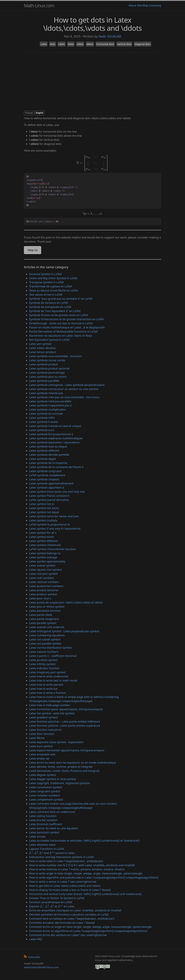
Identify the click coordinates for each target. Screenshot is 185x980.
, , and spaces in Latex (52, 853)
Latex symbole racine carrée (47, 360)
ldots (71, 44)
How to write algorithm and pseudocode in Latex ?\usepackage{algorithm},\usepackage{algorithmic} (94, 878)
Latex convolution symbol (46, 787)
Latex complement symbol (46, 800)
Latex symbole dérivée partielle (49, 455)
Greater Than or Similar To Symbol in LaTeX (57, 898)
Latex (44, 44)
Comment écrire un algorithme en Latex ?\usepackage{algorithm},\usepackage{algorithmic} (88, 931)
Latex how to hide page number (50, 705)
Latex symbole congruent (45, 471)
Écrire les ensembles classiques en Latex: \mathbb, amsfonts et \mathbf (75, 910)
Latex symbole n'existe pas (46, 393)
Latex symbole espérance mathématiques (56, 438)
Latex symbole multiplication (48, 410)
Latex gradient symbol (43, 717)
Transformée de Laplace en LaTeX (51, 286)
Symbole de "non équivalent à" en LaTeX (55, 311)
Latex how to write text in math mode (53, 680)
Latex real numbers (42, 578)
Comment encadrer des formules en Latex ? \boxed (62, 923)
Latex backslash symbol (44, 832)
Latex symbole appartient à (47, 488)
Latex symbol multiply (43, 520)
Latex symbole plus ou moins (48, 377)
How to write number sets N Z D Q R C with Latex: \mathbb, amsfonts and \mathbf (82, 865)
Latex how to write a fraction (47, 693)
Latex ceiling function (43, 816)
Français (29, 113)
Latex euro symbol (41, 746)
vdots (80, 44)
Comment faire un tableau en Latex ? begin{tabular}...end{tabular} (72, 919)
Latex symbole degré (42, 459)
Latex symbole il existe (44, 422)
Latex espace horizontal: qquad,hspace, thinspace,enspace (67, 750)
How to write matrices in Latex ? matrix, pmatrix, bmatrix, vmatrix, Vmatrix (77, 869)
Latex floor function (42, 734)
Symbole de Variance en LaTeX (49, 303)
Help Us (33, 250)
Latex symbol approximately (47, 561)
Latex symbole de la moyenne (48, 463)
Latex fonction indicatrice (45, 730)
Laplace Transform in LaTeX (47, 849)
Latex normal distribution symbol (50, 648)
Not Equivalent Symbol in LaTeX (49, 340)
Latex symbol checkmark (45, 545)
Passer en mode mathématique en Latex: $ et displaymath (67, 327)
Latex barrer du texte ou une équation (54, 828)
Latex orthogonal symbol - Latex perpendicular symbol (64, 631)
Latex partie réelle (41, 615)
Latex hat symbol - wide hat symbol (52, 713)
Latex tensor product (42, 352)
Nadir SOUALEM (110, 36)
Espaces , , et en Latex (52, 906)
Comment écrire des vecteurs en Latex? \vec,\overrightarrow (68, 935)
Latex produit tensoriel (44, 590)
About (132, 5)
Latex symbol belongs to (45, 553)
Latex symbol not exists (44, 508)
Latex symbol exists (42, 537)
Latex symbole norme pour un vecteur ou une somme (64, 389)
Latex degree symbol (42, 775)
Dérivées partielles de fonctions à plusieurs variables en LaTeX (69, 914)
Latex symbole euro (42, 430)
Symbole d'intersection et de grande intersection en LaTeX (66, 319)
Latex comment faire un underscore (52, 812)
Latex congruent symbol (45, 791)
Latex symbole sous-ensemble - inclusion (55, 356)
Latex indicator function (44, 668)
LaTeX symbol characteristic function (53, 549)
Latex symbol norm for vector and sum (54, 516)
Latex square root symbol (45, 570)
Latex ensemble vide (42, 754)
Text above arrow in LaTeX (46, 295)
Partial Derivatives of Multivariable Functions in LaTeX (63, 332)
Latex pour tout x (40, 598)
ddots (90, 44)
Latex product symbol (43, 594)
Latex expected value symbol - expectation (56, 742)
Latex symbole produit (44, 364)
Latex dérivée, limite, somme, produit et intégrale (61, 767)
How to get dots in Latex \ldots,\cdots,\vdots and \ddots (65, 886)
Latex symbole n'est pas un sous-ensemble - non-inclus (64, 397)
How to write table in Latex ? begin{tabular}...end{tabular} (66, 861)
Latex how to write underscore (49, 676)
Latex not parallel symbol (45, 644)
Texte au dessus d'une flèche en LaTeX (54, 290)
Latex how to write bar (44, 689)
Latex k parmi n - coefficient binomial (53, 656)
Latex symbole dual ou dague (48, 446)
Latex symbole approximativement (51, 483)
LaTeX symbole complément (47, 475)
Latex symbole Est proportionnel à (51, 434)
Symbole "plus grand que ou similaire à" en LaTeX (61, 299)
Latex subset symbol (42, 566)
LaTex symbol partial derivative (49, 500)
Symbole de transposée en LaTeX (50, 307)
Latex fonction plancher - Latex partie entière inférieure (65, 722)
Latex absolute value (42, 845)
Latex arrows (37, 836)
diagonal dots (143, 44)
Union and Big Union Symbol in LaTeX (53, 278)
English (39, 113)
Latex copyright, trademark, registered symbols (60, 783)
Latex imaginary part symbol (47, 672)
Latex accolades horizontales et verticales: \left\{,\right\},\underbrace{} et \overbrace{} (84, 841)
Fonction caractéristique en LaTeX (51, 902)
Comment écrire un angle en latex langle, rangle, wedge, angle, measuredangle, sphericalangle (90, 927)
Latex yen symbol (40, 344)
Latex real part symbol (43, 574)
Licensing (155, 5)
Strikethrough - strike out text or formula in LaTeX (61, 323)
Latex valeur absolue (42, 348)
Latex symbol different (44, 541)
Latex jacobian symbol (43, 660)
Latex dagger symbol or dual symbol (53, 779)
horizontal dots (105, 44)
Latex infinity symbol (42, 664)
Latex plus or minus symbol (47, 607)
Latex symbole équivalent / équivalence (54, 442)
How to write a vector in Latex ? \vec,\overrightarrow (63, 882)
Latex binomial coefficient (46, 824)
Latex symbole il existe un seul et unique (55, 426)
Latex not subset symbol (45, 639)
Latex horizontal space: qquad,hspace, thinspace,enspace (66, 709)
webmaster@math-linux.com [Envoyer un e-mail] (41, 967)
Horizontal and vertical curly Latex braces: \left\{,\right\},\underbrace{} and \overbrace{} (85, 894)
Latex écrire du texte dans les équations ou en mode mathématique (73, 763)
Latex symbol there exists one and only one (57, 492)
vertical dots (124, 44)
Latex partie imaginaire (44, 619)
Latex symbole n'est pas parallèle (50, 401)
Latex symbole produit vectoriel (49, 368)
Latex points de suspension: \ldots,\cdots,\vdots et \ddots (66, 602)
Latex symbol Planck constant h (49, 496)
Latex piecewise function (45, 611)
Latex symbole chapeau (44, 479)
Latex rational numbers (44, 582)
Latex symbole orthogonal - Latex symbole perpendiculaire (67, 385)
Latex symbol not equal (44, 512)
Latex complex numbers (45, 795)
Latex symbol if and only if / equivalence (55, 529)
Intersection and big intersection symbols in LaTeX (61, 857)
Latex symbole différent (44, 451)
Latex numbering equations (47, 635)
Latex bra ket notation (43, 820)
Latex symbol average (43, 557)
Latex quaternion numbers (46, 586)
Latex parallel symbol (43, 623)
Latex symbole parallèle (44, 381)
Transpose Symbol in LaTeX (47, 282)
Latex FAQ (36, 939)
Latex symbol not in (42, 504)
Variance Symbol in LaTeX (45, 274)
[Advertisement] (92, 82)
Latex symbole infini (42, 418)
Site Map (143, 5)
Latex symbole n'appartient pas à (50, 405)
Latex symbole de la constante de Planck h (56, 467)
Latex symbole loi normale (46, 414)
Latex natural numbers (44, 652)
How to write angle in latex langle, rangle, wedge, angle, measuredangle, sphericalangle (86, 873)
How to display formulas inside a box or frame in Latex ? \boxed (70, 890)
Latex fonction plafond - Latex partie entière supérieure (65, 726)
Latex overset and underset (47, 627)
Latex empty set (39, 758)
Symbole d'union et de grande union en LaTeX (59, 315)
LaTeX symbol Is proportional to (50, 524)
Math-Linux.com (39, 5)
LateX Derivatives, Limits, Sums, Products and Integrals (64, 771)
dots (53, 44)
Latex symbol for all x (43, 533)
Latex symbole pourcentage (47, 373)
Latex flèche (37, 738)
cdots (62, 44)
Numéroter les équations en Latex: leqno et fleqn (61, 336)
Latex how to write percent (46, 685)
